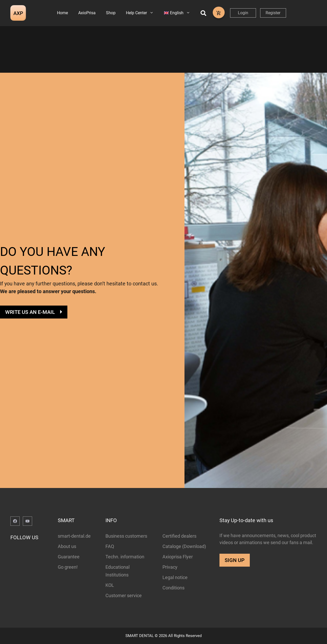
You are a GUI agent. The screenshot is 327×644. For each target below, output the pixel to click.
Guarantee (69, 557)
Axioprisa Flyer (178, 557)
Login (243, 13)
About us (67, 546)
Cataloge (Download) (184, 546)
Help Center (142, 13)
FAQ (110, 546)
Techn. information (125, 557)
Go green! (68, 567)
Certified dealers (179, 536)
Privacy (170, 567)
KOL (110, 585)
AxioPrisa (87, 13)
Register (273, 13)
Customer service (124, 595)
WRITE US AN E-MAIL (30, 312)
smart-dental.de (74, 536)
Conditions (173, 588)
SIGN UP (235, 560)
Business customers (126, 536)
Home (62, 13)
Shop (111, 13)
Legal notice (175, 577)
